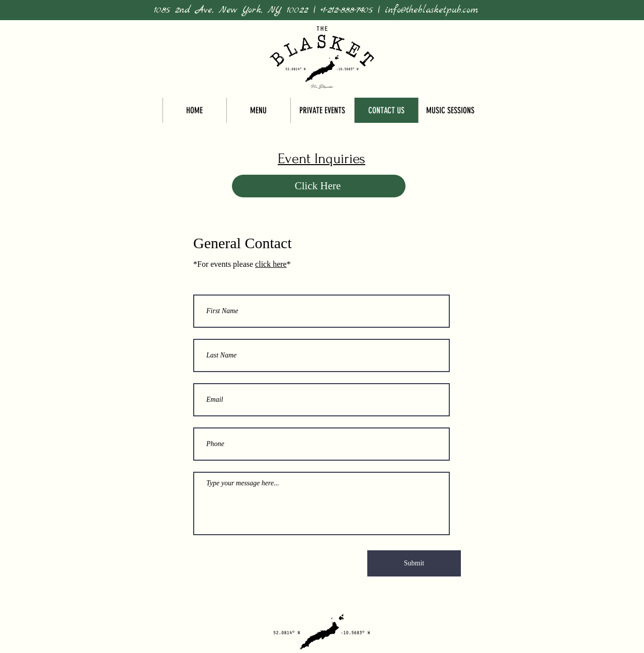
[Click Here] (319, 186)
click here (271, 264)
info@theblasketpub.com (431, 10)
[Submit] (414, 563)
